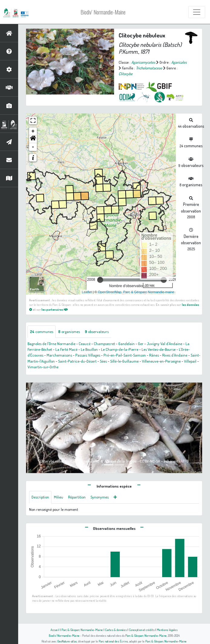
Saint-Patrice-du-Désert (77, 361)
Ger (141, 344)
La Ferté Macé (66, 349)
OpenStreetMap (110, 292)
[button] (33, 139)
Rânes (154, 355)
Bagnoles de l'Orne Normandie (51, 344)
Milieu (59, 497)
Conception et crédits (142, 630)
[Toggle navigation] (197, 12)
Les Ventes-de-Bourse (159, 349)
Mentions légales (167, 630)
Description (40, 497)
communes (42, 332)
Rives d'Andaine (175, 355)
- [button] (33, 147)
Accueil (55, 630)
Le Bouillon (89, 349)
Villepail (190, 361)
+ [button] (33, 131)
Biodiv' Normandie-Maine (103, 12)
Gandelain (126, 344)
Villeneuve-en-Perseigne (161, 361)
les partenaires (55, 309)
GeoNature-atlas (67, 641)
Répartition (77, 497)
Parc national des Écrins (113, 641)
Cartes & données (116, 630)
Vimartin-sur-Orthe (43, 367)
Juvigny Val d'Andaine (164, 344)
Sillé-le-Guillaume (124, 361)
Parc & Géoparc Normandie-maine (149, 292)
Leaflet (87, 292)
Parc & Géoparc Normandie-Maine (82, 630)
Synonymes (100, 497)
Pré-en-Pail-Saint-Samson (125, 355)
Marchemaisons (59, 355)
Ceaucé (85, 344)
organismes (69, 332)
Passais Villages (88, 355)
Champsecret (104, 344)
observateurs (97, 332)
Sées (103, 361)
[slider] (100, 280)
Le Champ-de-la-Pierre (120, 349)
